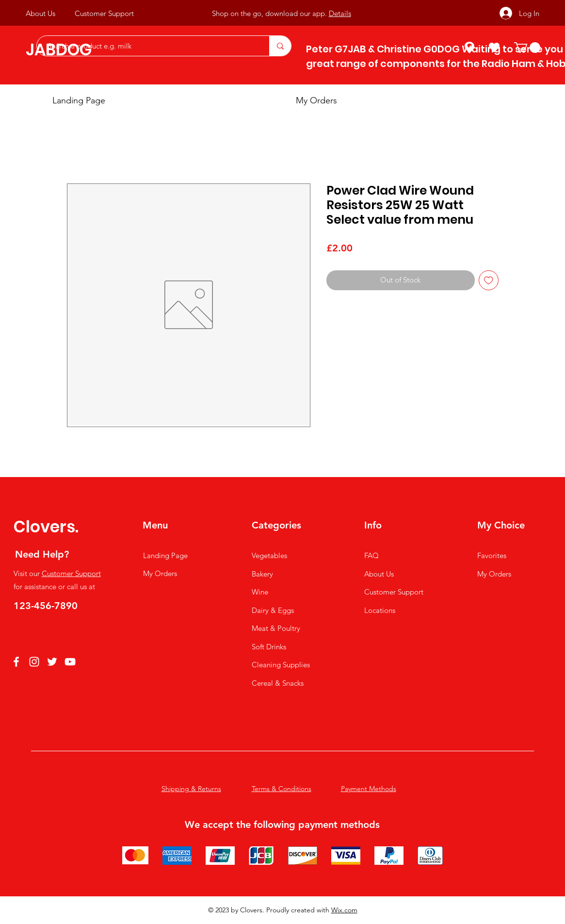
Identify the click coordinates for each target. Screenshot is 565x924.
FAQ (371, 555)
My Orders (160, 573)
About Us (379, 574)
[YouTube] (70, 662)
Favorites (492, 555)
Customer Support (71, 573)
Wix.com (344, 910)
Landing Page (165, 555)
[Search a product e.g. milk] (148, 46)
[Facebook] (16, 662)
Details (340, 13)
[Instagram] (34, 662)
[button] (527, 48)
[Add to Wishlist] (489, 280)
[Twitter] (52, 662)
